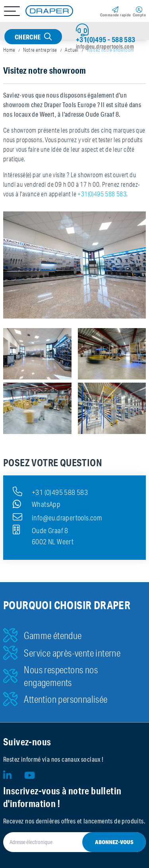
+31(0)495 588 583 (102, 194)
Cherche (28, 37)
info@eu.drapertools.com (105, 47)
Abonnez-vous (114, 842)
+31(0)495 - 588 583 (106, 39)
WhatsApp (37, 504)
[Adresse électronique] (74, 842)
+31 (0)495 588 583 (50, 491)
